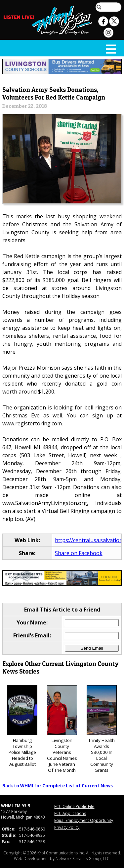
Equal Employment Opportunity (84, 820)
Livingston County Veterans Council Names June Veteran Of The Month (62, 729)
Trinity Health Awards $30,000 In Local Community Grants (102, 729)
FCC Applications (70, 813)
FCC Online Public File (74, 806)
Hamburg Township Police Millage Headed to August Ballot (22, 726)
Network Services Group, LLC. (83, 859)
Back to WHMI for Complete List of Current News (58, 786)
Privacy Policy (67, 827)
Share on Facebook (79, 553)
